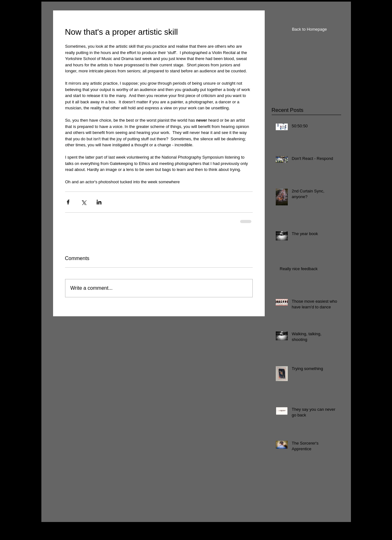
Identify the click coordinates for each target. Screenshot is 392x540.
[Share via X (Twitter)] (84, 202)
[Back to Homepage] (310, 29)
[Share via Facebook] (68, 202)
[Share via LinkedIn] (99, 202)
